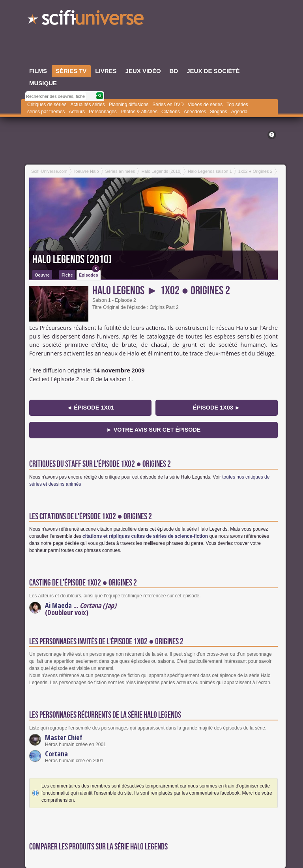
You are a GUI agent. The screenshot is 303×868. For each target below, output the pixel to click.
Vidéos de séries (205, 105)
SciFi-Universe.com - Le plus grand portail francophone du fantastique (86, 20)
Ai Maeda (58, 605)
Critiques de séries (47, 105)
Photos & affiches (139, 112)
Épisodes (89, 274)
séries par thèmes (46, 112)
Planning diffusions (129, 105)
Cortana (56, 754)
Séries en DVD (168, 105)
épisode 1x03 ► (217, 408)
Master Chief (64, 737)
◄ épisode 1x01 (90, 408)
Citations (171, 112)
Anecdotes (195, 112)
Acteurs (77, 112)
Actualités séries (87, 105)
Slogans (218, 112)
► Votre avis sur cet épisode (154, 430)
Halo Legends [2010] (72, 260)
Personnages (103, 112)
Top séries (237, 105)
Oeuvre (42, 275)
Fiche (67, 275)
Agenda (239, 112)
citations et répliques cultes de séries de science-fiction (145, 536)
